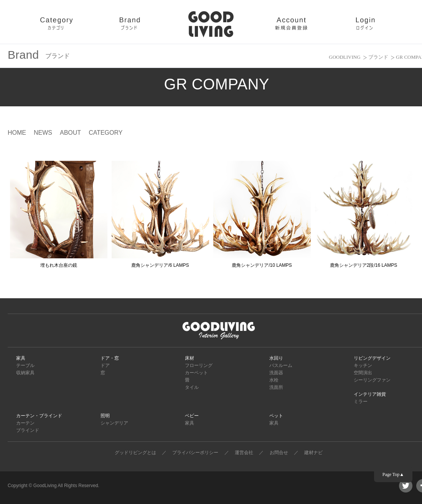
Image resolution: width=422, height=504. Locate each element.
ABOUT (70, 133)
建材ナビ (313, 453)
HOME (17, 133)
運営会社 (244, 453)
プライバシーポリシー (195, 453)
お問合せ (279, 453)
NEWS (43, 133)
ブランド (378, 57)
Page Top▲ (393, 474)
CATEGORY (105, 133)
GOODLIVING (345, 57)
